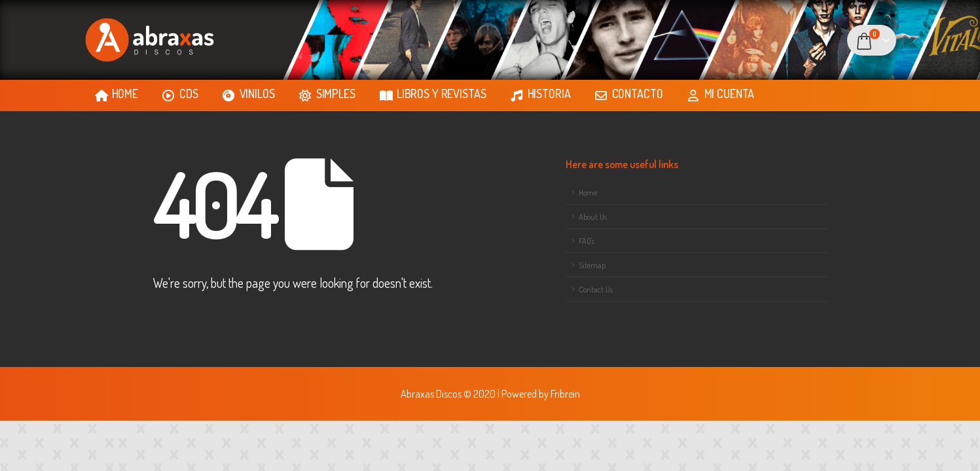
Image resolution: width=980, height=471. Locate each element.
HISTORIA (541, 94)
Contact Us (596, 289)
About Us (593, 217)
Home (588, 192)
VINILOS (249, 94)
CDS (180, 94)
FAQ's (587, 241)
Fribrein (565, 393)
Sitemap (592, 265)
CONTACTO (629, 94)
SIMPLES (327, 94)
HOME (117, 94)
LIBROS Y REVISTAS (433, 94)
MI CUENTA (721, 94)
